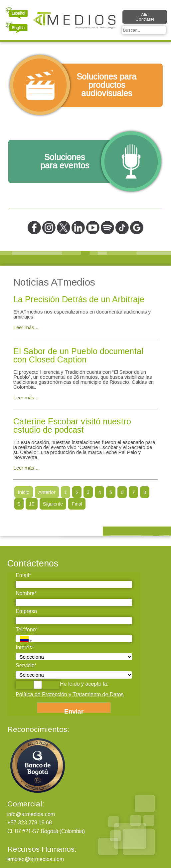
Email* (23, 575)
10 (32, 504)
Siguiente (53, 504)
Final (77, 504)
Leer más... (26, 327)
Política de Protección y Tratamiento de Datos (70, 694)
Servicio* (26, 665)
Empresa (26, 611)
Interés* (25, 648)
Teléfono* (27, 630)
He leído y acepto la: (62, 685)
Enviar (74, 710)
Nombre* (26, 593)
